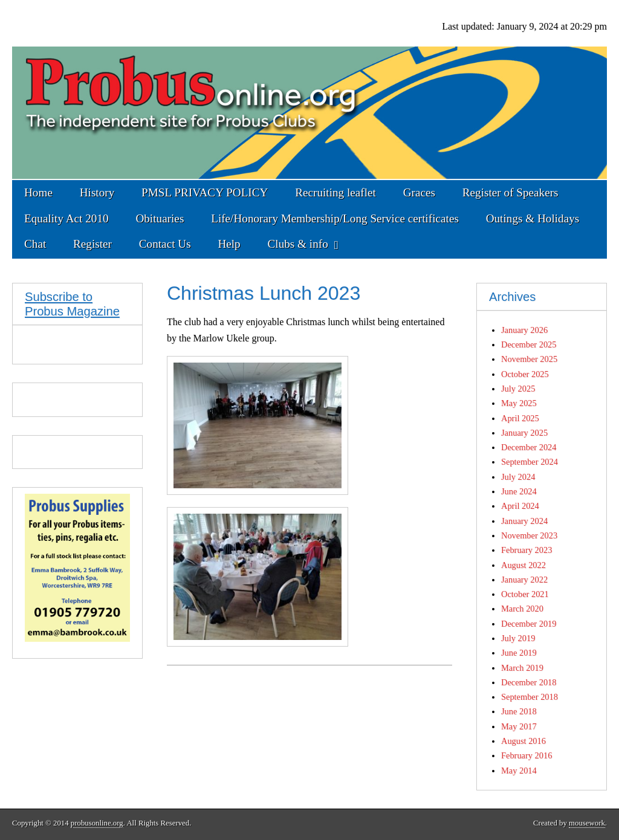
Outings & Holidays (533, 218)
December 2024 (529, 447)
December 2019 (529, 624)
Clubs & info (298, 244)
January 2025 (524, 433)
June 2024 (519, 491)
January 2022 (524, 580)
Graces (419, 192)
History (97, 192)
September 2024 (530, 462)
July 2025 (518, 389)
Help (229, 244)
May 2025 (519, 403)
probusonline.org (97, 823)
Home (38, 192)
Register (92, 244)
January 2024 (524, 521)
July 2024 (518, 477)
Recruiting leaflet (335, 192)
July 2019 (518, 638)
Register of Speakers (510, 192)
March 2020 (522, 609)
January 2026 (524, 330)
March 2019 (522, 668)
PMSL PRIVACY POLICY (205, 192)
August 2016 (523, 741)
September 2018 (530, 697)
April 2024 (520, 506)
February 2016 (527, 755)
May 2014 (519, 771)
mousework (587, 823)
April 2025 (520, 418)
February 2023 (527, 550)
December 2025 (529, 344)
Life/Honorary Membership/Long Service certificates (335, 218)
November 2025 (529, 359)
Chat (35, 244)
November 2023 (529, 535)
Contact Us (165, 244)
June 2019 (519, 653)
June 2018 (519, 711)
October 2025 (525, 374)
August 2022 (523, 565)
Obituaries (160, 218)
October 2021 (525, 594)
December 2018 (529, 682)
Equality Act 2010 (66, 218)
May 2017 (519, 726)
